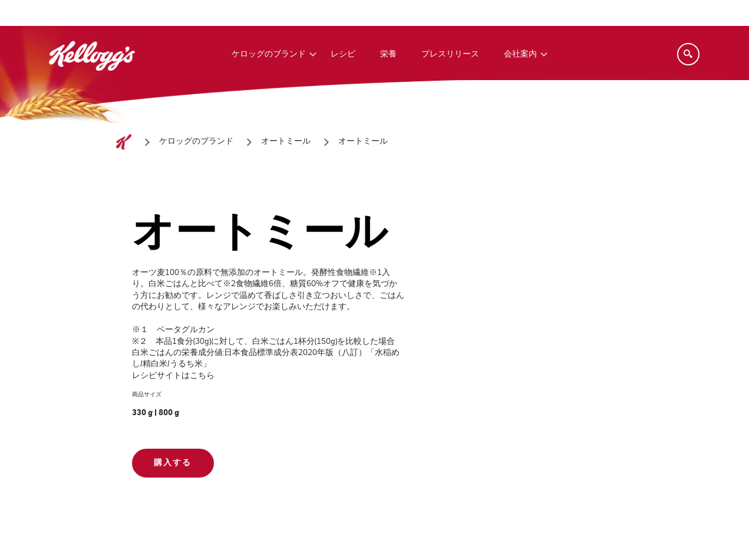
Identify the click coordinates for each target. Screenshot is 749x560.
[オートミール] (286, 142)
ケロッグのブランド (269, 54)
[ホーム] (124, 142)
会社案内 (520, 54)
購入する (173, 463)
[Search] (688, 54)
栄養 (388, 54)
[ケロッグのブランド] (196, 142)
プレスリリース (450, 54)
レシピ (343, 54)
